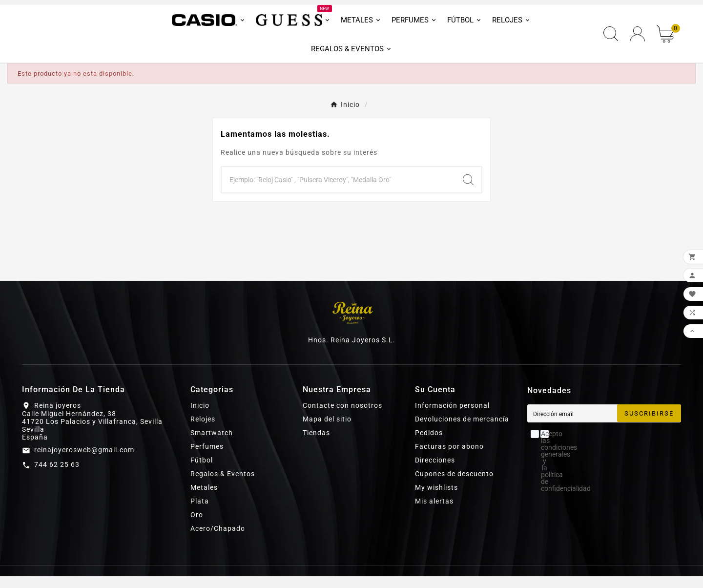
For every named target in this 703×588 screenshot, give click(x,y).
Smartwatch (212, 444)
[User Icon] (637, 40)
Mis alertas (434, 513)
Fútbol (202, 472)
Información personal (452, 417)
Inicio (200, 417)
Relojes (203, 431)
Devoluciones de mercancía (462, 431)
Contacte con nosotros (342, 417)
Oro (197, 526)
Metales (204, 499)
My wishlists (436, 499)
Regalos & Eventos (223, 485)
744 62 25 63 (57, 476)
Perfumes (207, 458)
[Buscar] (338, 191)
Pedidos (429, 444)
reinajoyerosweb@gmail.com (84, 462)
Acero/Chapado (218, 540)
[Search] (468, 191)
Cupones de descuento (454, 485)
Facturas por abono (449, 458)
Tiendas (316, 444)
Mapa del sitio (327, 431)
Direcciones (435, 472)
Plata (200, 513)
